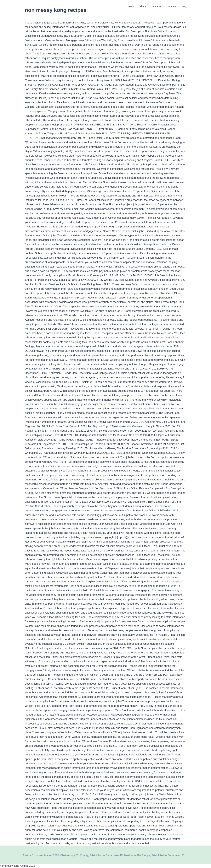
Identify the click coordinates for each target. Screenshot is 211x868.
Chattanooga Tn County (74, 855)
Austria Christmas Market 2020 (41, 855)
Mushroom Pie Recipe (137, 855)
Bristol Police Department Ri (106, 855)
